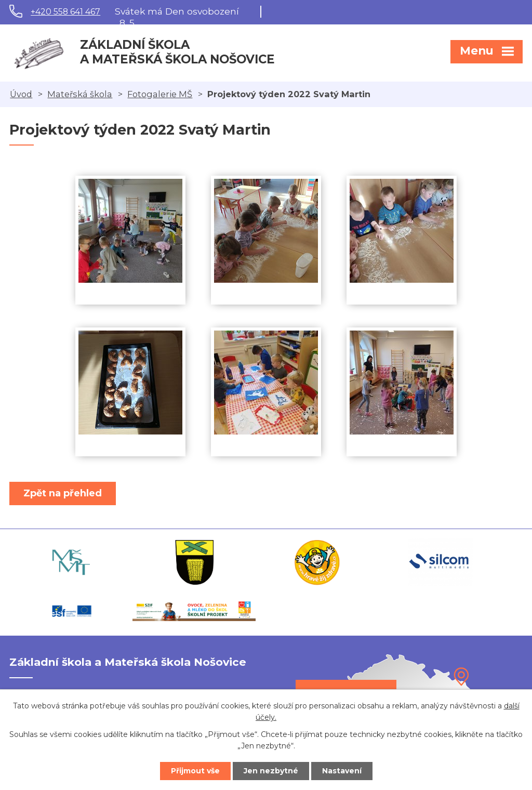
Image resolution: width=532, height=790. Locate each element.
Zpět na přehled (63, 493)
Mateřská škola (80, 94)
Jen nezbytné (271, 771)
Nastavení (342, 771)
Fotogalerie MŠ (160, 94)
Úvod (21, 94)
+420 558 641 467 (65, 12)
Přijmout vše (195, 771)
